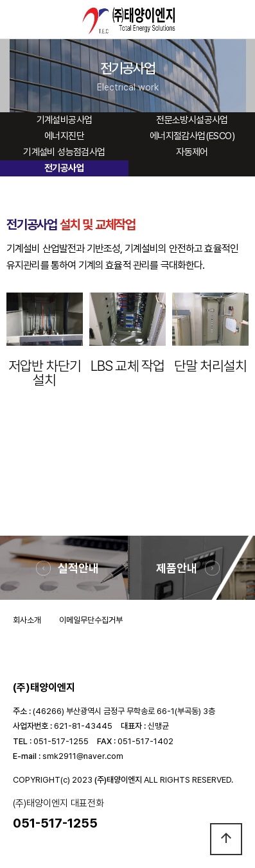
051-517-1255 (61, 741)
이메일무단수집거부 (91, 620)
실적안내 (78, 568)
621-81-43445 (83, 726)
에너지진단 (64, 136)
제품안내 (177, 568)
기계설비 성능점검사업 (64, 152)
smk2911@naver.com (83, 756)
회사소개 (27, 620)
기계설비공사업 (65, 120)
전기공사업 (64, 168)
